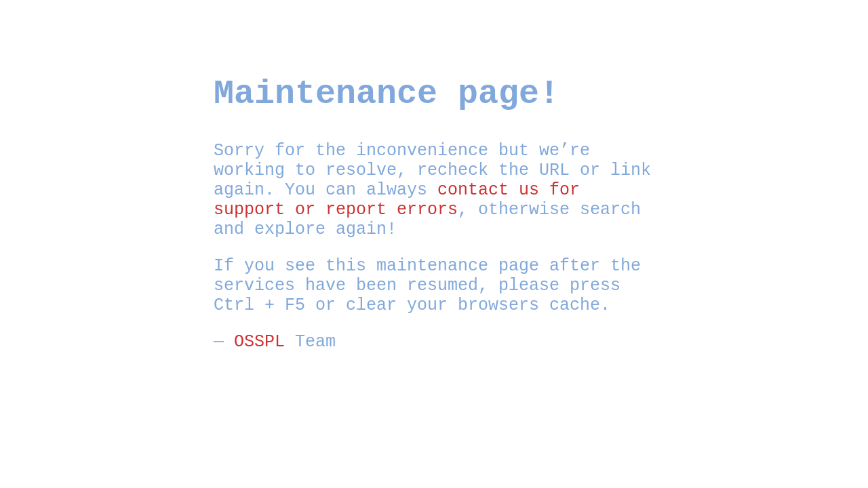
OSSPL (259, 342)
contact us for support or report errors (397, 200)
